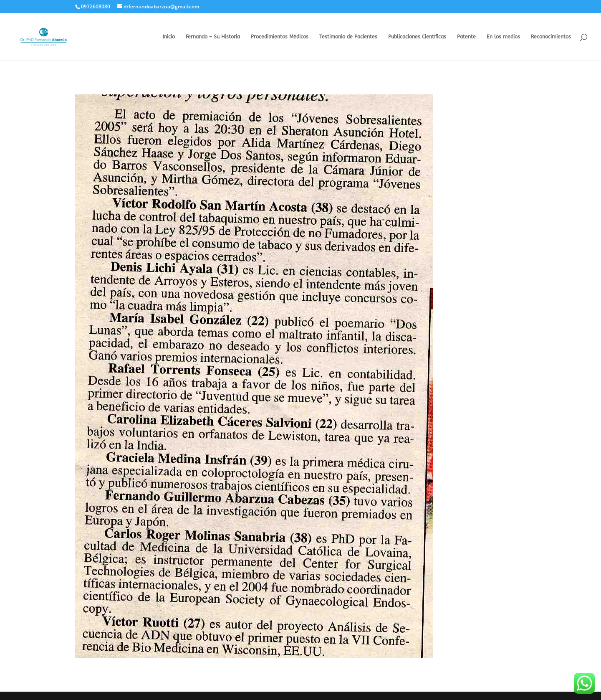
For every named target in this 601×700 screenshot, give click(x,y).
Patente (466, 37)
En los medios (503, 37)
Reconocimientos (551, 37)
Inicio (169, 37)
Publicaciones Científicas (417, 37)
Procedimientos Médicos (280, 37)
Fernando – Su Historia (213, 37)
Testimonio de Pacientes (348, 37)
